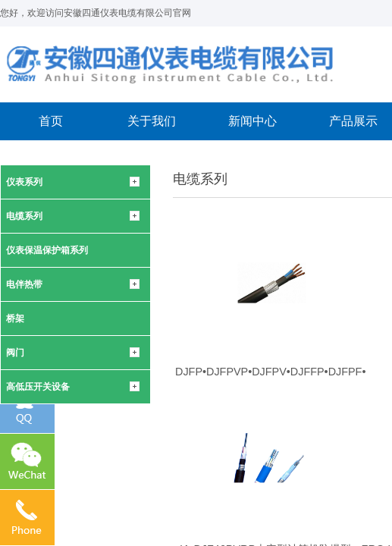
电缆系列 (24, 216)
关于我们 (152, 121)
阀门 (15, 353)
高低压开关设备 (38, 387)
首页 (51, 121)
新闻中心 (252, 121)
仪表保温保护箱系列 (47, 250)
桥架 (15, 318)
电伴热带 (24, 284)
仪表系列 (24, 182)
